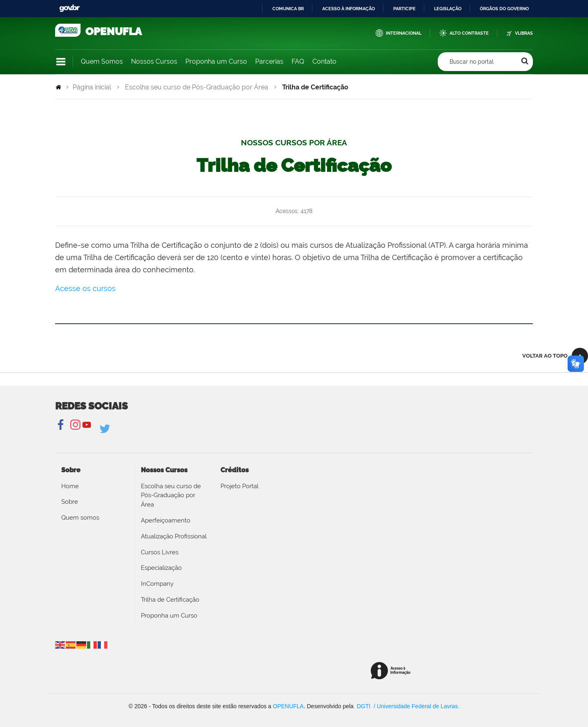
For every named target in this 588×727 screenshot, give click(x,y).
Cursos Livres (160, 552)
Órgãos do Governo (504, 9)
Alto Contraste (469, 33)
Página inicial (92, 87)
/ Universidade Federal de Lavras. (416, 706)
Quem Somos (102, 61)
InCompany (157, 584)
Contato (324, 61)
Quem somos (80, 518)
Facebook (61, 425)
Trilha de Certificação (170, 600)
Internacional (404, 33)
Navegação (61, 62)
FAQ (298, 61)
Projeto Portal (239, 486)
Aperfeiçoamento (166, 520)
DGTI (364, 706)
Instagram (74, 425)
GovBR (69, 8)
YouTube (87, 425)
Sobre (70, 502)
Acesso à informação (349, 9)
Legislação (448, 9)
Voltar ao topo (545, 356)
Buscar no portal (472, 62)
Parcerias (269, 61)
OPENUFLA (288, 706)
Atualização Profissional (174, 536)
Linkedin (106, 429)
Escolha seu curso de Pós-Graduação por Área (197, 87)
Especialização (161, 568)
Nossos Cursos (154, 61)
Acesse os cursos (85, 288)
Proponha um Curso (216, 61)
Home (70, 486)
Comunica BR (288, 9)
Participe (404, 9)
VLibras (524, 33)
